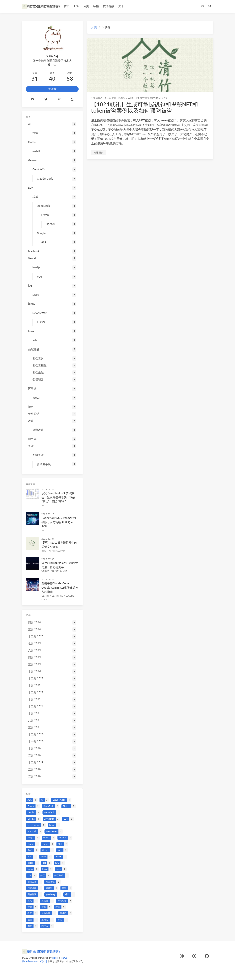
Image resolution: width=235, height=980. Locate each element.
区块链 (122, 98)
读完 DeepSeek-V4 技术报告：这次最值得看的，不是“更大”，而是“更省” (58, 497)
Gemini (45, 596)
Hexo (55, 958)
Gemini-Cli (57, 596)
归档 (76, 6)
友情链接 (109, 6)
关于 (121, 6)
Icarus (64, 958)
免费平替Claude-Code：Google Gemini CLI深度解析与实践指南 (60, 588)
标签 (96, 6)
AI (43, 505)
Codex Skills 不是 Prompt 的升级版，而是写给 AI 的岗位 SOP (60, 522)
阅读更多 (99, 152)
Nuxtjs (56, 571)
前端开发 (46, 551)
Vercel (46, 571)
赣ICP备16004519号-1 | (35, 961)
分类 (86, 6)
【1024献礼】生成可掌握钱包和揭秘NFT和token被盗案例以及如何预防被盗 (145, 107)
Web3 (131, 98)
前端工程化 (59, 551)
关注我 (52, 89)
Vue (65, 571)
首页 (67, 6)
